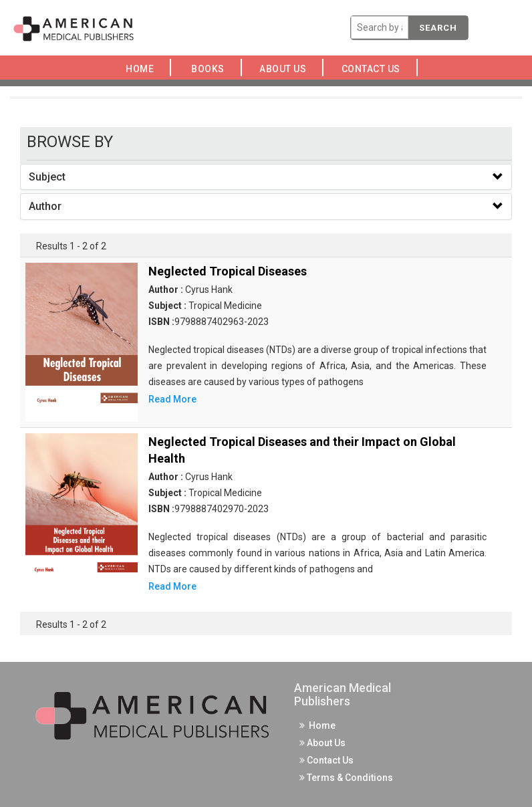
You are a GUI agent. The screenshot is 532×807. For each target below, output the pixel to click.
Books (210, 69)
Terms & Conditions (346, 778)
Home (142, 69)
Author (45, 206)
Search (438, 28)
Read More (172, 399)
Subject (47, 177)
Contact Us (374, 69)
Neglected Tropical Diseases (228, 271)
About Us (287, 69)
